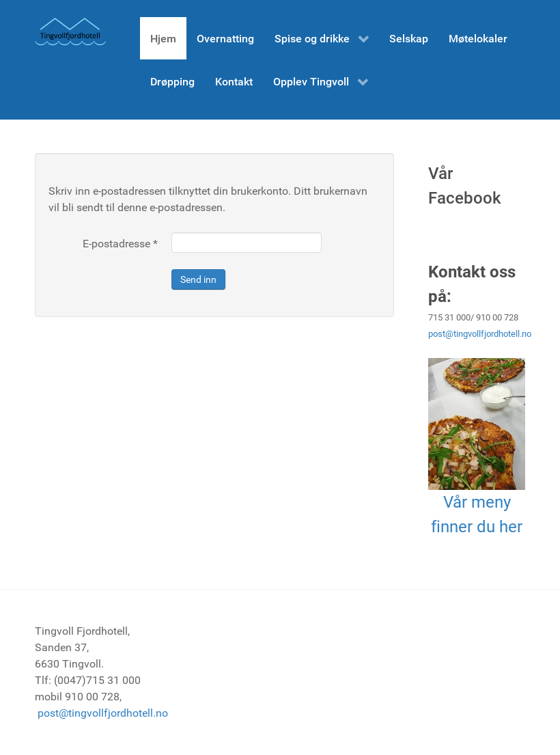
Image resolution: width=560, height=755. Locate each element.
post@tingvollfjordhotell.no (480, 334)
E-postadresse (120, 244)
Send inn (198, 279)
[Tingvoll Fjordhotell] (70, 32)
